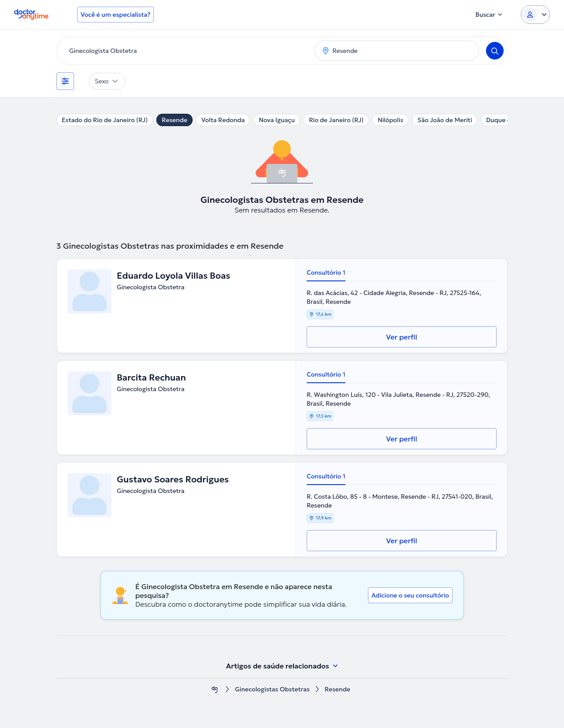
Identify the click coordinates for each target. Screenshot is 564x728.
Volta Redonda (223, 120)
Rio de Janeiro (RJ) (336, 120)
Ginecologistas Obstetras (272, 689)
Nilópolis (390, 120)
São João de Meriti (445, 120)
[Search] (495, 51)
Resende (174, 120)
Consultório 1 (326, 273)
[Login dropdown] (535, 15)
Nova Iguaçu (277, 120)
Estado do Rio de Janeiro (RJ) (105, 120)
